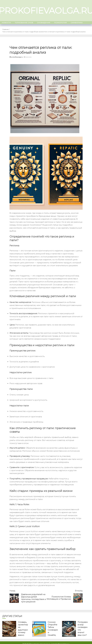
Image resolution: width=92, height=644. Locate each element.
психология (60, 23)
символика (77, 23)
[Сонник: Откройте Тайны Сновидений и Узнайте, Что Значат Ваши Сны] (39, 629)
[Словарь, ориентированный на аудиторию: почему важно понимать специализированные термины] (9, 629)
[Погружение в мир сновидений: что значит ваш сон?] (69, 629)
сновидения (44, 23)
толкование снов (24, 23)
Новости (6, 23)
